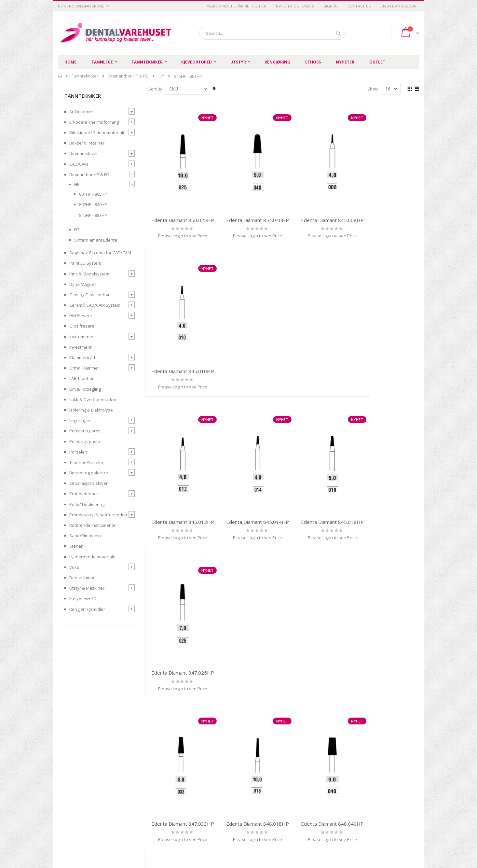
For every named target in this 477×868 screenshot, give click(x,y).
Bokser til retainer (87, 143)
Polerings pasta (85, 441)
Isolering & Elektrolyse (91, 410)
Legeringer (80, 420)
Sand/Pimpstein (85, 536)
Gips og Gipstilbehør (89, 295)
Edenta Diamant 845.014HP (249, 356)
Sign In (331, 6)
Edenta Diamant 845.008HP (318, 213)
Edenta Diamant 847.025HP (388, 356)
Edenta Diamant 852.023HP (249, 643)
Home (60, 76)
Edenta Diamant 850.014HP (180, 643)
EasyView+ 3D (83, 598)
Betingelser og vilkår (171, 797)
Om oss (216, 789)
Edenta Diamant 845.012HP (180, 356)
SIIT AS (321, 845)
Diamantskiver (84, 153)
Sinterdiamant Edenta (96, 240)
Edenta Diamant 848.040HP (318, 500)
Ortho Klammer (84, 368)
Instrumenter (82, 337)
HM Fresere (81, 315)
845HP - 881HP (93, 215)
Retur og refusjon (168, 805)
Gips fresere (82, 326)
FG (77, 230)
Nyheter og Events (295, 6)
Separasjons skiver (89, 483)
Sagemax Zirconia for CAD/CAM (100, 253)
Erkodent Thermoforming (94, 122)
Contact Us (359, 6)
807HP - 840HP (93, 204)
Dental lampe (82, 578)
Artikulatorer (82, 112)
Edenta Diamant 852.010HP (388, 500)
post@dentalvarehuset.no (84, 843)
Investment (80, 347)
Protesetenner (84, 494)
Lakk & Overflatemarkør (93, 399)
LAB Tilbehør (82, 378)
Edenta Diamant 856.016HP (318, 643)
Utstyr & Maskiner (87, 588)
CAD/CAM (79, 164)
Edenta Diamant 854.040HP (249, 213)
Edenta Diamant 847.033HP (180, 500)
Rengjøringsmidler (87, 609)
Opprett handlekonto (229, 805)
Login (272, 805)
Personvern (162, 789)
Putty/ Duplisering (87, 504)
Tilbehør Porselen (87, 462)
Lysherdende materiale (92, 557)
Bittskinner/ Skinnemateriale (97, 133)
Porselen (78, 452)
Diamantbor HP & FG (128, 76)
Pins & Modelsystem (89, 274)
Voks (74, 567)
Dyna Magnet (82, 284)
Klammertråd (82, 357)
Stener (76, 546)
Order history (280, 789)
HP (161, 76)
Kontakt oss (220, 797)
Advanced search (284, 797)
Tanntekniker (85, 76)
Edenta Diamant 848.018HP (249, 500)
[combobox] (272, 33)
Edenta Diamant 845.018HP (318, 356)
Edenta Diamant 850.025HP (180, 213)
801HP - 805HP (93, 194)
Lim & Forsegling (85, 389)
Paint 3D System (85, 263)
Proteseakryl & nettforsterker (98, 515)
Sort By (155, 89)
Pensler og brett (85, 431)
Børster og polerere (89, 473)
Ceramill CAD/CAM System (95, 305)
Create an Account (400, 6)
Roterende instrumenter (93, 525)
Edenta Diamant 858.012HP (388, 643)
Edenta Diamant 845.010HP (388, 213)
